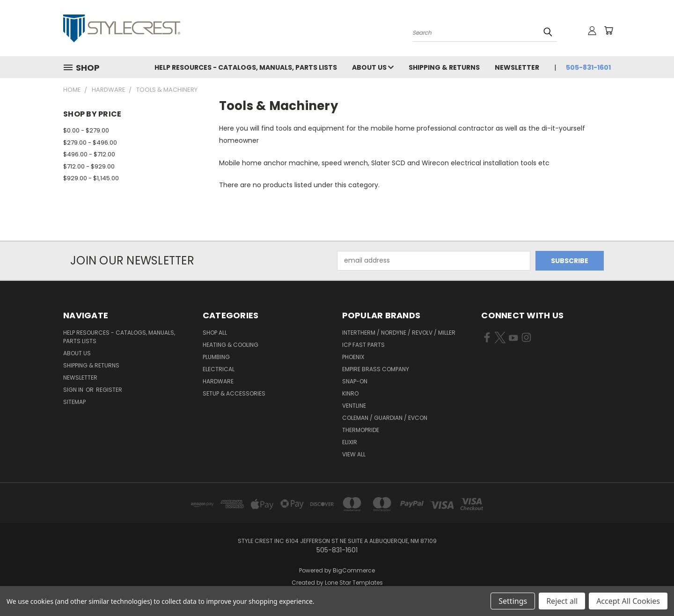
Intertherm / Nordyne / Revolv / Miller (399, 333)
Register (109, 390)
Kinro (350, 393)
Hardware (218, 381)
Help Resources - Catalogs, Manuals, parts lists (246, 67)
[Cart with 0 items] (608, 30)
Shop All (215, 333)
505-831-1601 (588, 67)
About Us (373, 67)
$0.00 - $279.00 (86, 130)
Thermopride (361, 430)
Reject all (562, 601)
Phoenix (353, 357)
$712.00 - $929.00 (89, 166)
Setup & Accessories (234, 393)
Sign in (74, 390)
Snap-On (355, 381)
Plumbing (216, 357)
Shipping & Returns (444, 67)
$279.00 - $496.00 (90, 143)
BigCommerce (354, 570)
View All (354, 454)
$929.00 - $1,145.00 (91, 178)
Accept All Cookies (628, 601)
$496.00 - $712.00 (89, 154)
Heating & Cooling (231, 345)
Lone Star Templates (354, 583)
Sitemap (74, 402)
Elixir (350, 442)
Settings (513, 601)
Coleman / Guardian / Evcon (385, 418)
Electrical (219, 369)
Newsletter (517, 67)
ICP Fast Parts (363, 345)
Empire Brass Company (376, 369)
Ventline (354, 406)
